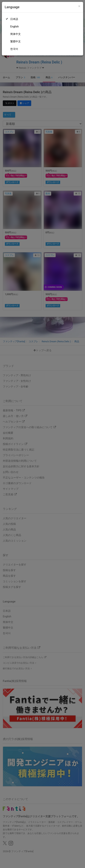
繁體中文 (16, 41)
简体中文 (16, 34)
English (14, 27)
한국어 (14, 49)
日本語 (14, 19)
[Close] (79, 6)
